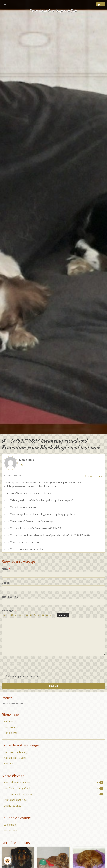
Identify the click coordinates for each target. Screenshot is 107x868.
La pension (10, 825)
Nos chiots (10, 764)
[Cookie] (7, 861)
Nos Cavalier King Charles (53, 788)
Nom (5, 569)
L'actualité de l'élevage (16, 752)
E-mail (6, 583)
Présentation (11, 721)
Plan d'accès (11, 733)
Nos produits (11, 727)
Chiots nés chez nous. (16, 800)
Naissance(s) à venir (15, 758)
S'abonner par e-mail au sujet (21, 676)
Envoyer (54, 686)
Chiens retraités (12, 806)
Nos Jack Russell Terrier (53, 782)
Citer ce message (94, 476)
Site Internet (10, 597)
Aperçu (63, 615)
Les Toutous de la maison (53, 794)
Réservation (10, 830)
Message (8, 610)
